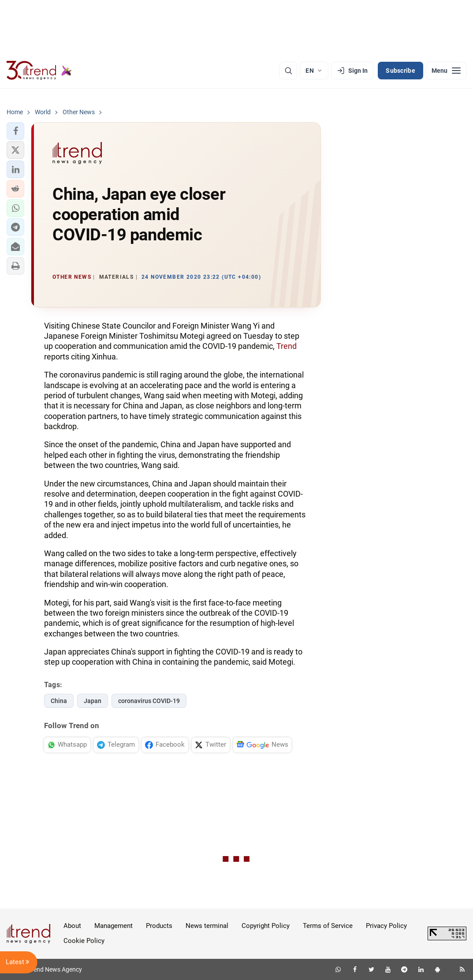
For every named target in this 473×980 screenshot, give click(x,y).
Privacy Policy (386, 926)
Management (114, 926)
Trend (287, 346)
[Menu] (446, 71)
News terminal (207, 926)
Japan (93, 701)
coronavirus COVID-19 (149, 701)
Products (159, 926)
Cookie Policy (84, 941)
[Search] (288, 71)
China (59, 701)
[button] (15, 131)
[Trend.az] (39, 71)
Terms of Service (328, 926)
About (72, 926)
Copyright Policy (266, 926)
